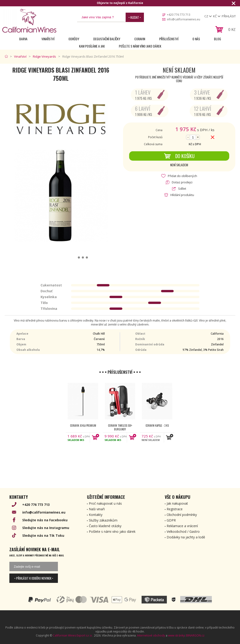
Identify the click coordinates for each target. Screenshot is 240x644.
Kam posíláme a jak (92, 46)
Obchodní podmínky (182, 515)
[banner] (29, 21)
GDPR (171, 520)
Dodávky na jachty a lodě (186, 537)
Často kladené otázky (105, 526)
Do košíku (179, 156)
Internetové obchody (151, 635)
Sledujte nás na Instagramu (46, 528)
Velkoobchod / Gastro (183, 531)
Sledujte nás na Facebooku (45, 520)
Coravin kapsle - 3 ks (157, 426)
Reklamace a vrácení (182, 526)
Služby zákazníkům (103, 520)
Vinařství (48, 39)
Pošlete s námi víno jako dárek (140, 46)
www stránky (176, 635)
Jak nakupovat (177, 503)
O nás (196, 39)
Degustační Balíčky (107, 39)
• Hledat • (135, 17)
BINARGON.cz (195, 635)
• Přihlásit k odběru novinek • (34, 578)
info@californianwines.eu (184, 19)
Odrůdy (74, 39)
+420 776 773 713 (179, 15)
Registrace (175, 509)
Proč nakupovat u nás (105, 503)
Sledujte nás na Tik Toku (43, 535)
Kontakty (96, 515)
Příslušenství (169, 39)
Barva (23, 39)
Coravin (140, 39)
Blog (217, 39)
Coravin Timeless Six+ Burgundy (120, 427)
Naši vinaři (97, 509)
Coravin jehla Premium (83, 426)
